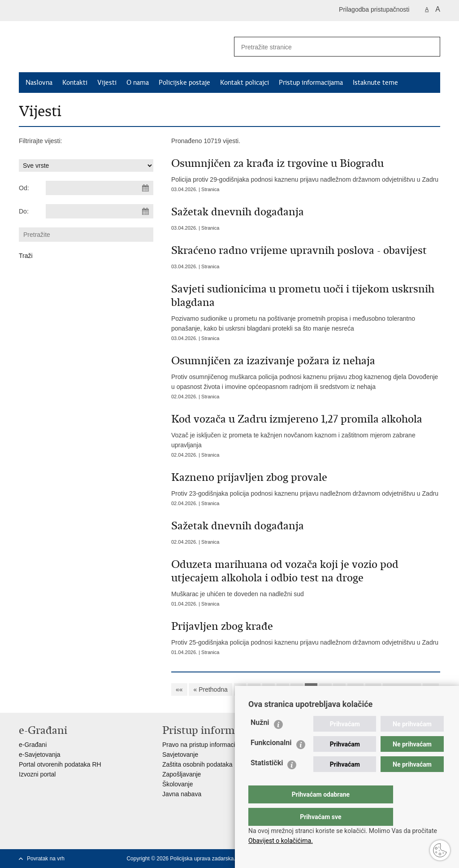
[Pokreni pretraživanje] (430, 47)
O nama (138, 83)
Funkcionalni (271, 761)
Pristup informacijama (311, 83)
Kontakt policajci (245, 83)
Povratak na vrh (46, 859)
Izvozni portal (37, 774)
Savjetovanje (180, 755)
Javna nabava (182, 794)
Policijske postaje (184, 83)
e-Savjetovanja (40, 755)
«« (179, 689)
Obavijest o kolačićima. (281, 841)
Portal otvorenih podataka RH (60, 764)
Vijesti (107, 83)
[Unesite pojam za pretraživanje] (324, 47)
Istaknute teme (375, 83)
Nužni (260, 740)
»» (431, 689)
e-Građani (33, 745)
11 (373, 689)
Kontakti (75, 83)
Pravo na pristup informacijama (206, 745)
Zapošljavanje (182, 774)
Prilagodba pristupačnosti (374, 9)
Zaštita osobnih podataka (197, 764)
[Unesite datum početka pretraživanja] (100, 188)
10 (355, 689)
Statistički (267, 781)
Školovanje (178, 784)
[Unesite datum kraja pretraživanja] (100, 211)
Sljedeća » (402, 689)
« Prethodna (210, 689)
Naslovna (39, 83)
